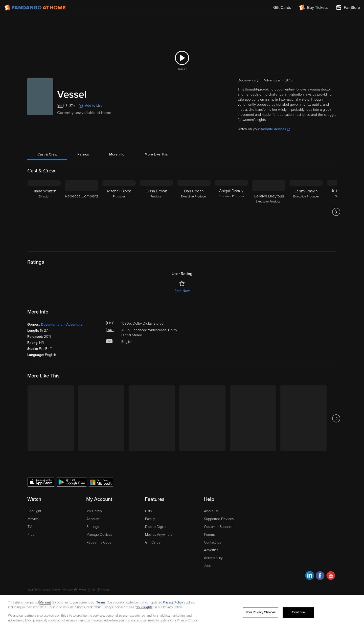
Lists (148, 511)
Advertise (211, 550)
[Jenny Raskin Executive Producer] (306, 212)
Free (31, 535)
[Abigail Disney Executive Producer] (231, 212)
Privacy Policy (173, 602)
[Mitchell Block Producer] (119, 212)
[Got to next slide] (336, 212)
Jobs (208, 566)
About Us (211, 511)
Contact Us (212, 542)
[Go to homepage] (35, 8)
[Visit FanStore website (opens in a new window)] (348, 8)
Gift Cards (153, 542)
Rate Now (182, 291)
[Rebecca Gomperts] (82, 212)
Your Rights (144, 607)
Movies (33, 519)
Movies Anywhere (159, 535)
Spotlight (34, 511)
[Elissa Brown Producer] (156, 212)
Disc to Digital (156, 527)
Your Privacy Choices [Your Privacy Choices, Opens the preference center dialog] (261, 612)
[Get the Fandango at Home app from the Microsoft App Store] (101, 482)
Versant (45, 602)
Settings (93, 527)
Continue (299, 612)
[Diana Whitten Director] (44, 212)
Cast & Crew (47, 154)
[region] (182, 612)
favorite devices (276, 129)
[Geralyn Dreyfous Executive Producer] (269, 212)
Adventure (74, 324)
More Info (117, 154)
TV (30, 527)
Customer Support (218, 527)
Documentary (52, 324)
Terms (101, 602)
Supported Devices (219, 519)
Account (93, 519)
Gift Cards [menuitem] (282, 8)
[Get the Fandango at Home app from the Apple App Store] (41, 482)
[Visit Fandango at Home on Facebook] (320, 576)
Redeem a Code (99, 542)
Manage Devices (99, 535)
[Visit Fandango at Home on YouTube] (331, 576)
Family (150, 519)
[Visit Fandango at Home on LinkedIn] (310, 576)
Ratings (83, 154)
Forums (210, 535)
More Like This (156, 154)
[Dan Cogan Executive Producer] (194, 212)
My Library (94, 511)
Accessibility (213, 558)
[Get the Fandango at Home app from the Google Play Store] (72, 482)
